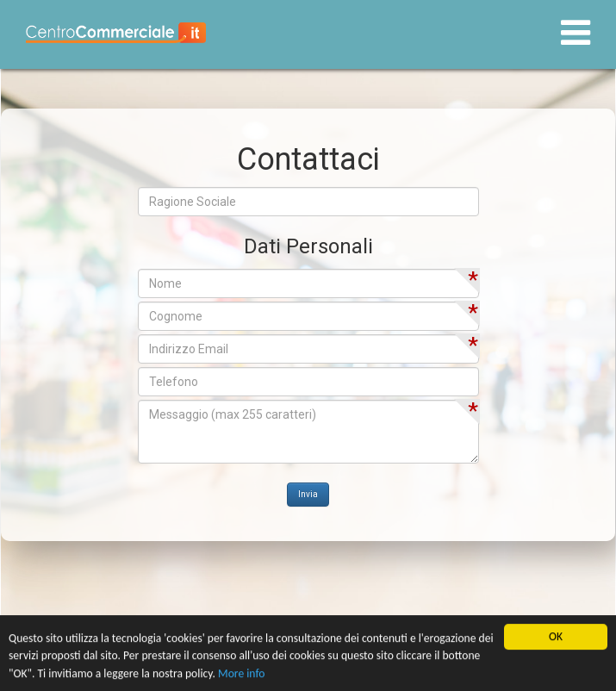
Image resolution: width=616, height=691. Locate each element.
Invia (308, 494)
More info (241, 674)
